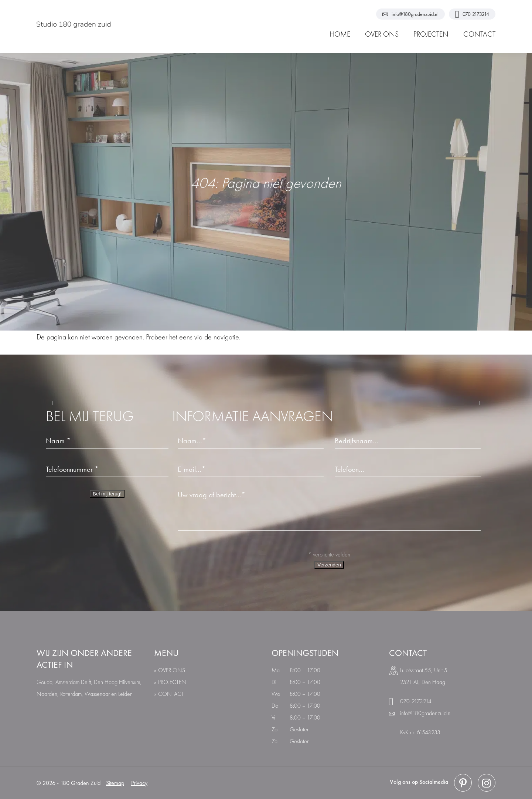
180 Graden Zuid (80, 783)
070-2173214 (472, 14)
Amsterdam (67, 682)
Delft (86, 682)
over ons (172, 670)
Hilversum (129, 682)
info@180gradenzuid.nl (410, 14)
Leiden (125, 694)
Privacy (139, 783)
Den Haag (106, 682)
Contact (171, 694)
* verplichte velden (329, 554)
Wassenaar (97, 694)
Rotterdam (71, 694)
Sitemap (115, 783)
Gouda (45, 682)
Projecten (172, 682)
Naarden (47, 694)
